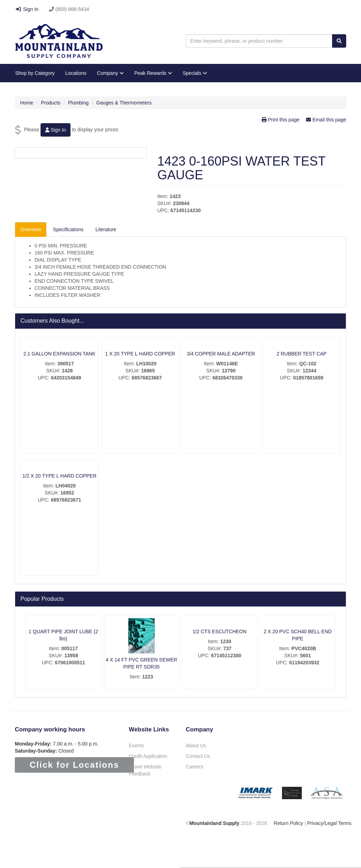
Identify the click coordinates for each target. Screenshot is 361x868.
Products (51, 103)
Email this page (326, 120)
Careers (195, 767)
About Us (196, 746)
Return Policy (289, 823)
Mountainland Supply (214, 823)
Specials (195, 73)
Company (110, 73)
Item (162, 196)
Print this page (281, 120)
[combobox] (259, 41)
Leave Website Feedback (145, 770)
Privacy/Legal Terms (329, 823)
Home (27, 103)
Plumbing (78, 103)
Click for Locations (74, 765)
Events (136, 746)
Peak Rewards (153, 73)
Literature (106, 229)
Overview (31, 229)
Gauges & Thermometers (124, 103)
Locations (76, 73)
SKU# (164, 203)
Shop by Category (35, 73)
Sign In (27, 9)
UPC (163, 210)
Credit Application (148, 756)
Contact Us (198, 756)
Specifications (68, 229)
